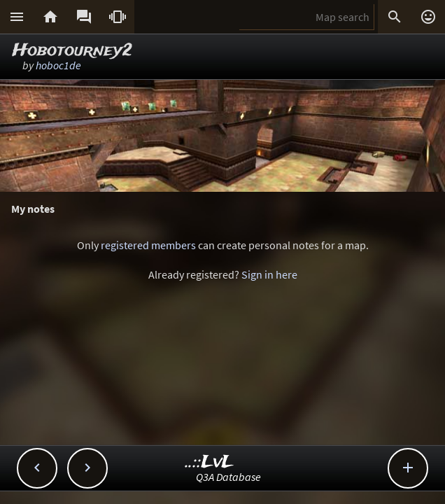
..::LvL (210, 462)
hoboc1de (58, 65)
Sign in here (269, 274)
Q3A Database (228, 477)
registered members (148, 245)
